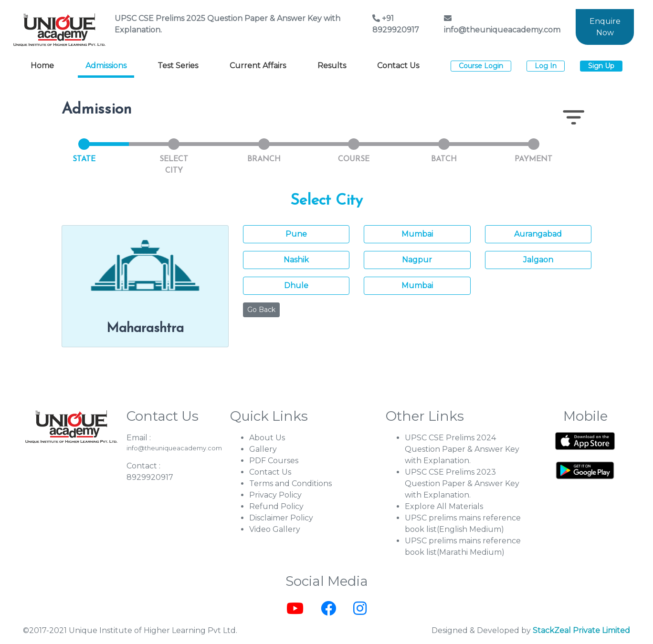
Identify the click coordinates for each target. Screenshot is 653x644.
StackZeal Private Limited (581, 630)
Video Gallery (275, 529)
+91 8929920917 (396, 24)
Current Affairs (258, 66)
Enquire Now (605, 27)
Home (42, 66)
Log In (546, 66)
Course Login (481, 66)
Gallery (263, 449)
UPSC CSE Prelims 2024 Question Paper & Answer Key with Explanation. (462, 449)
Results (332, 66)
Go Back (261, 310)
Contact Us (398, 66)
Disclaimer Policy (281, 518)
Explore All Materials (444, 506)
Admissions (106, 66)
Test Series (178, 66)
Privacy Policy (275, 495)
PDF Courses (274, 461)
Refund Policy (276, 506)
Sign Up (601, 66)
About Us (267, 438)
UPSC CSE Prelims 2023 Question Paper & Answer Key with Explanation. (462, 483)
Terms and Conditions (290, 483)
